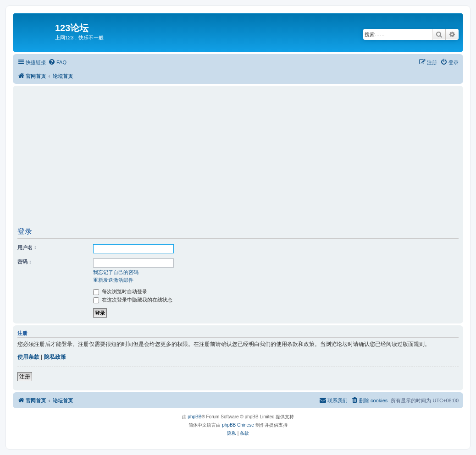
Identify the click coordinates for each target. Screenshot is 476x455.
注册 (25, 377)
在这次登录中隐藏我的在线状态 (133, 300)
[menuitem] (57, 62)
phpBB (194, 417)
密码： (25, 262)
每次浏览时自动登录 (120, 291)
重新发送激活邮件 (113, 280)
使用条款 (28, 357)
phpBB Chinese (238, 425)
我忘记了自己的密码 (116, 272)
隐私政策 (55, 357)
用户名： (28, 247)
